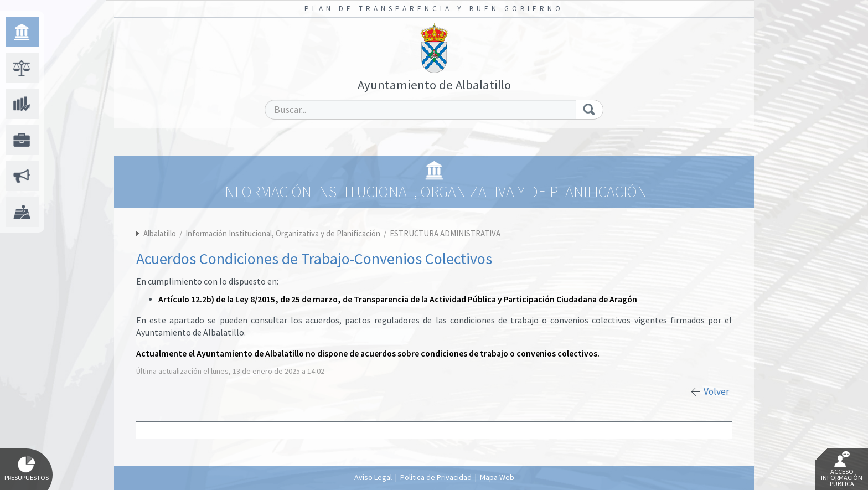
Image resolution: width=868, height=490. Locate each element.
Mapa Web (497, 477)
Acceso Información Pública (842, 470)
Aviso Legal (373, 477)
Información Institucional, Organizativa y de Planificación (284, 233)
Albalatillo (160, 233)
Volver (716, 391)
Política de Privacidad (436, 477)
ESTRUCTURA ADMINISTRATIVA (445, 233)
